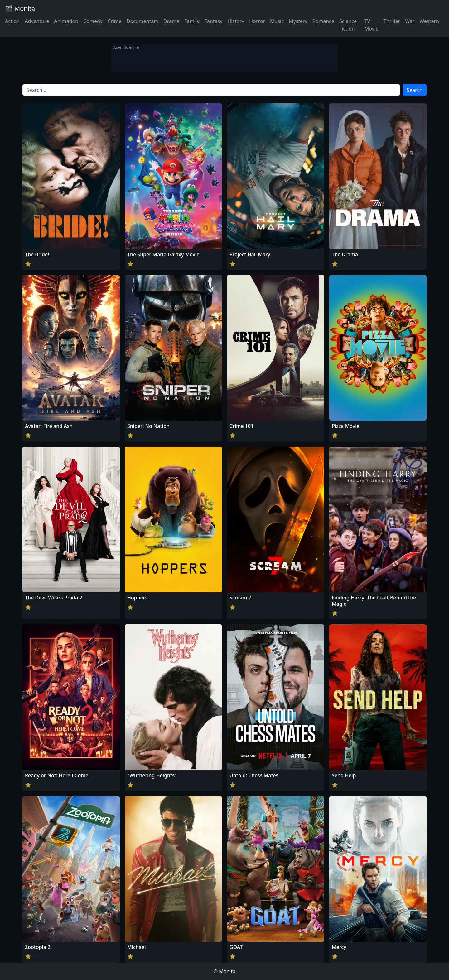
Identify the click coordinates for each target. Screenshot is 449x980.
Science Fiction (348, 25)
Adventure (37, 21)
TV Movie (372, 25)
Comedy (93, 21)
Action (12, 21)
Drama (171, 21)
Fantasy (214, 21)
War (410, 21)
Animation (66, 21)
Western (429, 21)
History (236, 21)
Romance (323, 21)
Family (192, 21)
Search (415, 90)
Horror (257, 21)
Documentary (142, 21)
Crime (115, 21)
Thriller (392, 21)
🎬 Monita (20, 9)
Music (277, 21)
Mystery (298, 21)
